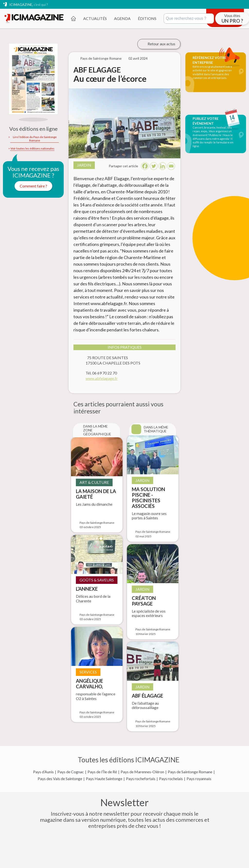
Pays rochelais (171, 779)
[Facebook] (145, 166)
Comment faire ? (33, 186)
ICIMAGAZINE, (28, 5)
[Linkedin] (162, 166)
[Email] (171, 166)
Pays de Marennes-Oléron (142, 772)
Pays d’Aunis (43, 772)
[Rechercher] (189, 19)
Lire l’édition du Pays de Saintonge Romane (35, 139)
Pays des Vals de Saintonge (60, 779)
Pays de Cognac (71, 772)
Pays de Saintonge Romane (190, 772)
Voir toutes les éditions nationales (32, 149)
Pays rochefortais (141, 779)
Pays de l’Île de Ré (102, 772)
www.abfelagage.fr (102, 378)
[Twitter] (154, 166)
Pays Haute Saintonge (104, 779)
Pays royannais (199, 779)
